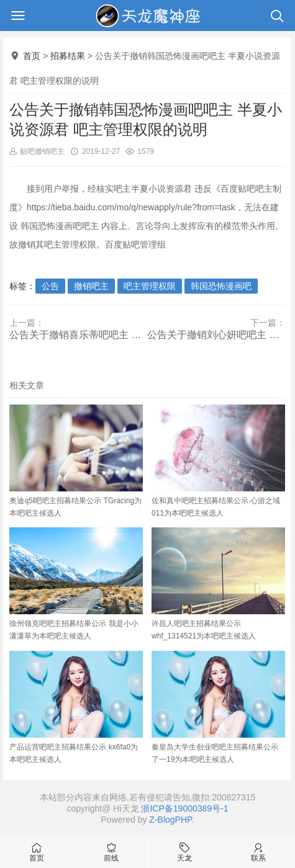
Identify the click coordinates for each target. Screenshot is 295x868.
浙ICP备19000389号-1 (184, 808)
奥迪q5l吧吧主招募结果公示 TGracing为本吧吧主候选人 (76, 461)
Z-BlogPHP (170, 820)
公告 (50, 286)
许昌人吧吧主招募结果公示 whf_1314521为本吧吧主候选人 (218, 584)
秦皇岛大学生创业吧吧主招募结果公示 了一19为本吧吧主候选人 (218, 707)
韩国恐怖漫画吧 (221, 286)
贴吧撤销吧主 (42, 151)
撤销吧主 (91, 286)
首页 (32, 56)
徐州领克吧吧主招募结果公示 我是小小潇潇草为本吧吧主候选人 (76, 584)
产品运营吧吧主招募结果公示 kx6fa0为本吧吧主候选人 (76, 707)
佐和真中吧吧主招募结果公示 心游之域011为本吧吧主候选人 (218, 461)
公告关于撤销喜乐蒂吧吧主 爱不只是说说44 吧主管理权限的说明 (78, 335)
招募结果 (68, 56)
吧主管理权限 (150, 286)
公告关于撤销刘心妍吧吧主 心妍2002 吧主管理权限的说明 (216, 335)
